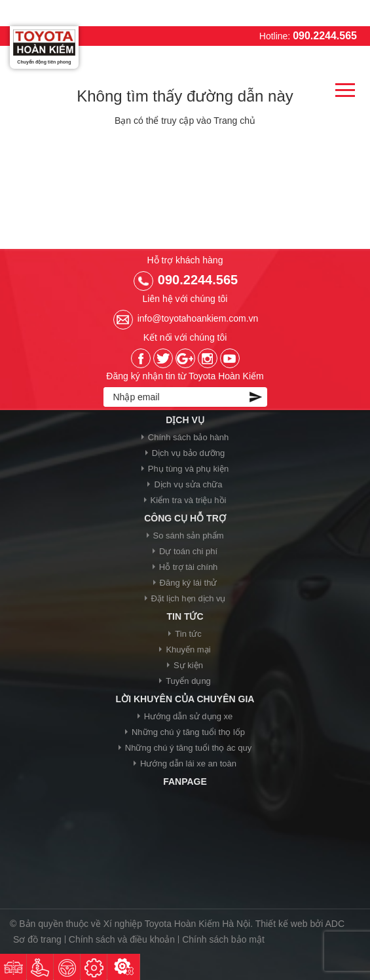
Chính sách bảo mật (223, 939)
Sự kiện (188, 665)
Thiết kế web (282, 924)
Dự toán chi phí (188, 551)
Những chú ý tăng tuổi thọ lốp (188, 732)
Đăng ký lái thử (189, 583)
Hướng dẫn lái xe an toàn (188, 763)
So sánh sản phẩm (189, 536)
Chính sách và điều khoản (122, 939)
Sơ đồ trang (37, 939)
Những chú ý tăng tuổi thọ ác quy (188, 748)
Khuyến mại (188, 650)
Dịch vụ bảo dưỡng (189, 453)
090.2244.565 (325, 36)
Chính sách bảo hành (188, 437)
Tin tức (188, 634)
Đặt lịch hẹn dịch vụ (189, 598)
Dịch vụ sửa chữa (188, 484)
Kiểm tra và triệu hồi (189, 500)
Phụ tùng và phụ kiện (188, 469)
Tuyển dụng (188, 681)
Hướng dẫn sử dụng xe (189, 716)
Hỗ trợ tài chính (189, 567)
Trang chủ (234, 121)
